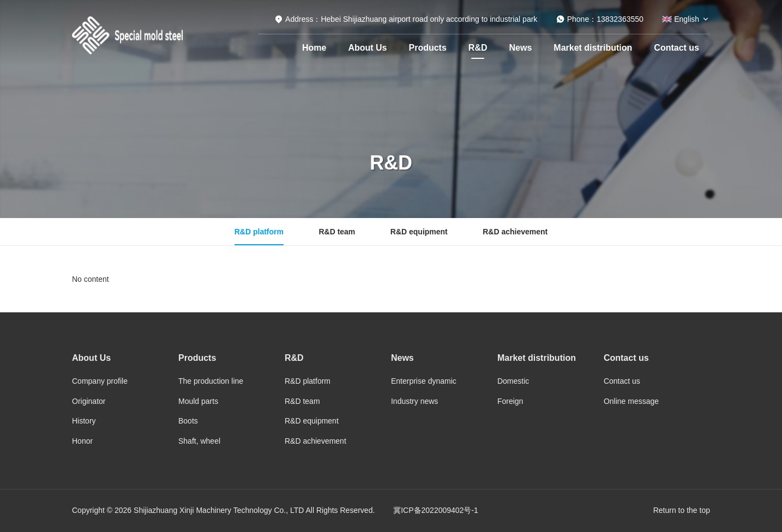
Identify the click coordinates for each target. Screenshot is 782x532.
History (84, 421)
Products (428, 48)
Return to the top (682, 510)
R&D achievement (515, 232)
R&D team (337, 232)
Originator (89, 401)
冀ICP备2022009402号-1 (436, 510)
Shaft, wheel (199, 441)
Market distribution (593, 48)
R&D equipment (419, 232)
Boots (188, 421)
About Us (367, 48)
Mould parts (198, 401)
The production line (211, 381)
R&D (478, 48)
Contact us (676, 48)
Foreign (510, 401)
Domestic (513, 381)
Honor (82, 441)
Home (314, 48)
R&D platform (259, 232)
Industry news (414, 401)
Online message (631, 401)
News (521, 48)
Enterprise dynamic (424, 381)
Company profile (100, 381)
